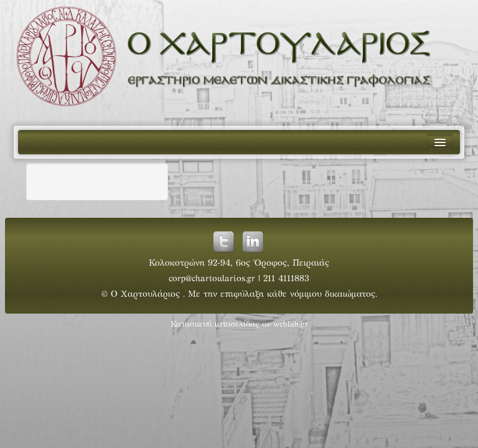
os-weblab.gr (285, 325)
